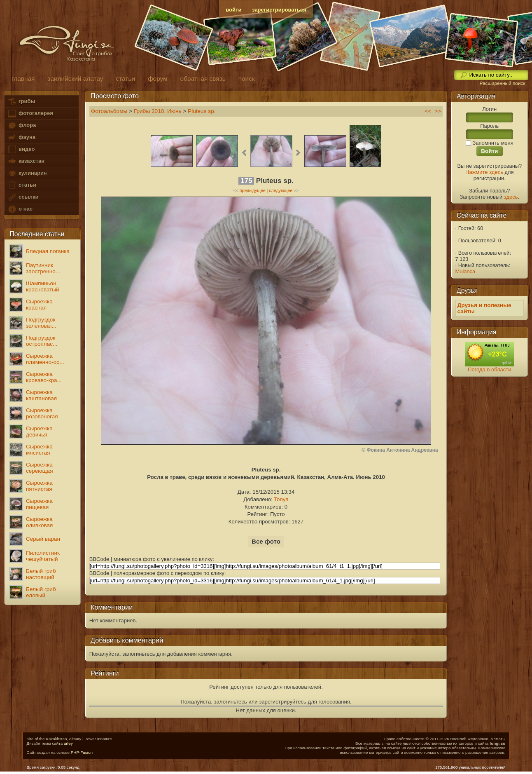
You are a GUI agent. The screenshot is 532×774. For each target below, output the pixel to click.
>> (438, 111)
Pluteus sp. (202, 111)
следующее (281, 190)
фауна (21, 137)
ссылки (23, 197)
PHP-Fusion (82, 752)
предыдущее (253, 190)
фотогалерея (30, 114)
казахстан (26, 161)
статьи (22, 185)
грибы (21, 102)
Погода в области (489, 369)
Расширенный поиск (502, 83)
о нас (20, 209)
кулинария (27, 173)
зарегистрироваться (279, 10)
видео (21, 149)
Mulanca (465, 271)
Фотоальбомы (109, 111)
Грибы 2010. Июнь (158, 111)
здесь (511, 197)
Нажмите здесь (484, 172)
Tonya (281, 499)
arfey (68, 743)
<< (428, 111)
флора (22, 125)
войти (233, 10)
